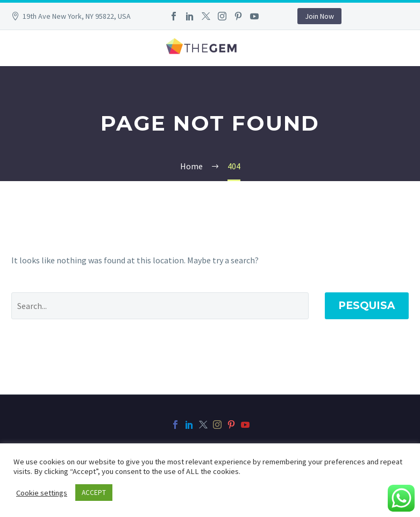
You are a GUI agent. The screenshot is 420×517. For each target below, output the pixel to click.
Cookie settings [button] (42, 493)
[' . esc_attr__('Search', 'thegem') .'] (160, 306)
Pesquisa (367, 306)
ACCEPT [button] (94, 493)
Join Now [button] (319, 16)
